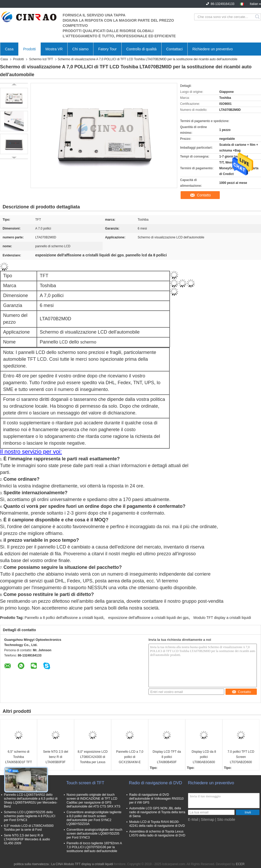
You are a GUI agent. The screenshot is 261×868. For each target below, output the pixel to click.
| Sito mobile (225, 819)
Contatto (204, 195)
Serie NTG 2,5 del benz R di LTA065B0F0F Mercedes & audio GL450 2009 (56, 757)
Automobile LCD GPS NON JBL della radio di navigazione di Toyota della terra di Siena (157, 812)
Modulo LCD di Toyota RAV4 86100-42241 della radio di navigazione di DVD (157, 824)
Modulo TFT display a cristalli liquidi (222, 618)
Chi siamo (80, 49)
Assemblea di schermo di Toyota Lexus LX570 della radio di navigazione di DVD (157, 833)
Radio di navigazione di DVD (156, 783)
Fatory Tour (107, 49)
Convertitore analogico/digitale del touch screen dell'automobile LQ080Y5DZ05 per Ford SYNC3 (94, 834)
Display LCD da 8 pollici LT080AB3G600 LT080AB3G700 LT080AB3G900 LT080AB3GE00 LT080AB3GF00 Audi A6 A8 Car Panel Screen (204, 757)
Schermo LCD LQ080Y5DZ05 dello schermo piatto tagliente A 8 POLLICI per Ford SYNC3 (30, 816)
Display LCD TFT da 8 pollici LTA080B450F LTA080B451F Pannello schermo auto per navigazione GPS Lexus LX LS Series (167, 757)
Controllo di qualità (141, 49)
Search (258, 17)
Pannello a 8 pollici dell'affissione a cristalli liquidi (64, 618)
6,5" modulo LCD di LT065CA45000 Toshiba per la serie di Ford (29, 828)
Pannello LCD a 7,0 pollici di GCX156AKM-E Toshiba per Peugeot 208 (130, 757)
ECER (240, 864)
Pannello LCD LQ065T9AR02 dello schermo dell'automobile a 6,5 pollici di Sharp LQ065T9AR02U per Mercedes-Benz (31, 801)
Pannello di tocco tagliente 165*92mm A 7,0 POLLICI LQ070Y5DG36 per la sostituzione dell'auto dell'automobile (94, 847)
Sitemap (207, 819)
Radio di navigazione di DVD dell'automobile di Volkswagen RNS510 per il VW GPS (156, 799)
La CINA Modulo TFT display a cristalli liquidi (82, 864)
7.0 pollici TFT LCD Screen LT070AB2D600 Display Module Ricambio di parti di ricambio (241, 757)
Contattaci (174, 49)
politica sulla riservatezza (31, 864)
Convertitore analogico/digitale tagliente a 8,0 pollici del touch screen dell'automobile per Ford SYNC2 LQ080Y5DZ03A (94, 818)
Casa (9, 49)
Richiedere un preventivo (213, 49)
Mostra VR (54, 49)
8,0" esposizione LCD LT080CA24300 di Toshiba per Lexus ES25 (93, 757)
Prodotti (29, 49)
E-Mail (193, 819)
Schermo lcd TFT (41, 59)
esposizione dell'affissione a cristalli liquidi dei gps (148, 618)
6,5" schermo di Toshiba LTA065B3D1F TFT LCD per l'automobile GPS (19, 757)
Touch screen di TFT (85, 783)
